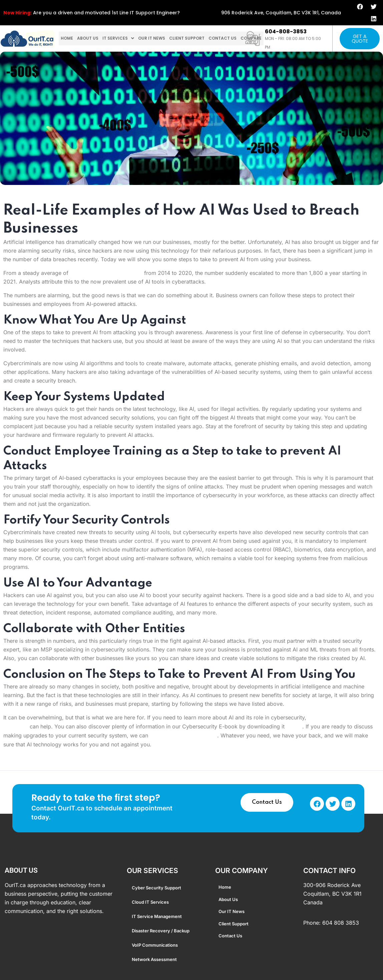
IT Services (124, 39)
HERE (294, 727)
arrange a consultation (183, 736)
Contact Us (267, 802)
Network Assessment (154, 959)
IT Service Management (157, 916)
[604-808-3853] (253, 38)
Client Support (198, 39)
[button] (124, 39)
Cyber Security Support (156, 888)
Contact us (238, 39)
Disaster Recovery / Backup (161, 931)
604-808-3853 (286, 31)
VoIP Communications (155, 945)
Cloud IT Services (150, 902)
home (68, 39)
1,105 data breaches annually (106, 273)
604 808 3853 (341, 923)
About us (91, 39)
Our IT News (159, 39)
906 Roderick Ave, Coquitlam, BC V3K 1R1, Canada (281, 13)
